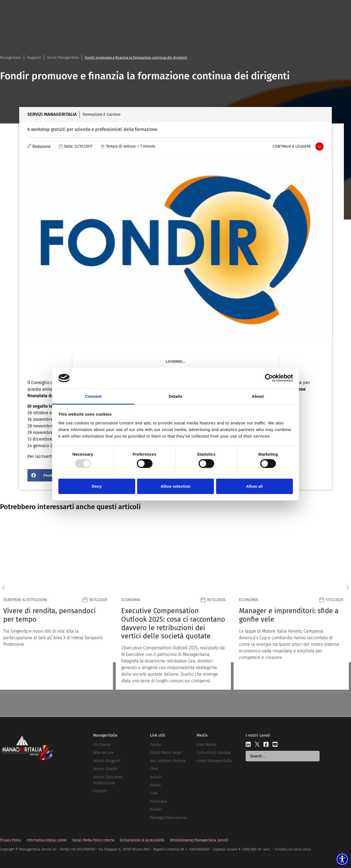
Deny (97, 486)
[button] (46, 475)
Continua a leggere (292, 146)
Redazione (42, 147)
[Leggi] (58, 606)
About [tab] (258, 396)
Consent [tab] (93, 396)
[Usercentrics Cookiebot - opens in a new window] (269, 378)
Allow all (254, 486)
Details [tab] (175, 396)
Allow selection (175, 486)
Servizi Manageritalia (63, 57)
